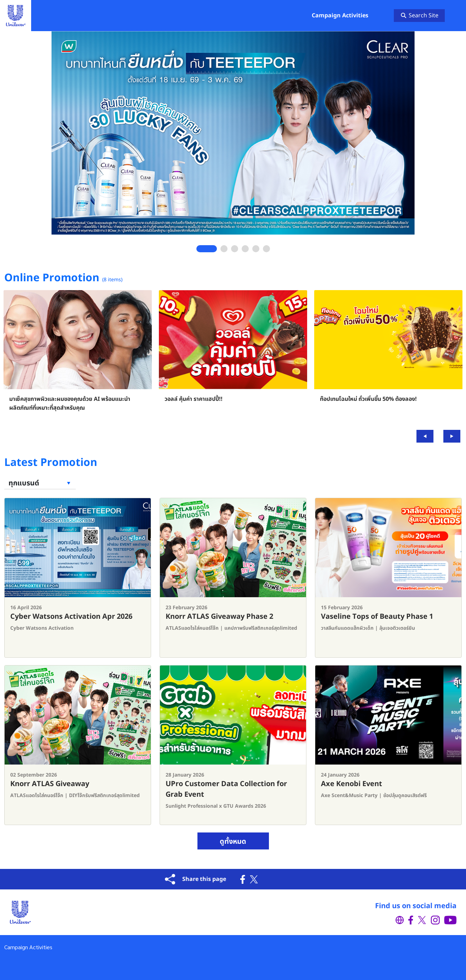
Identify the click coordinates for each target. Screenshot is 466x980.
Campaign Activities (28, 947)
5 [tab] (256, 249)
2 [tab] (224, 249)
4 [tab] (245, 249)
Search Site (419, 16)
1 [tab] (207, 249)
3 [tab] (234, 249)
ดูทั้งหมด (233, 842)
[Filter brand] (40, 484)
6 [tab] (266, 249)
